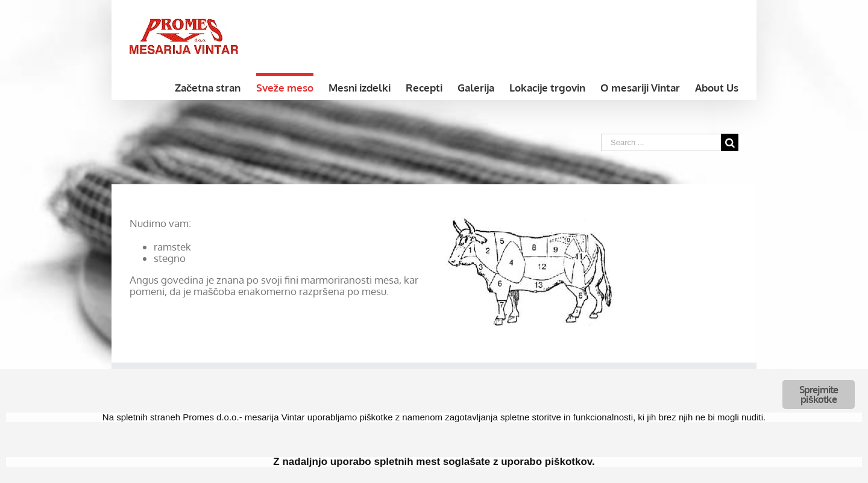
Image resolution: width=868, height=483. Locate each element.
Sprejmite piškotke (819, 394)
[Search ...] (661, 142)
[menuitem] (215, 86)
